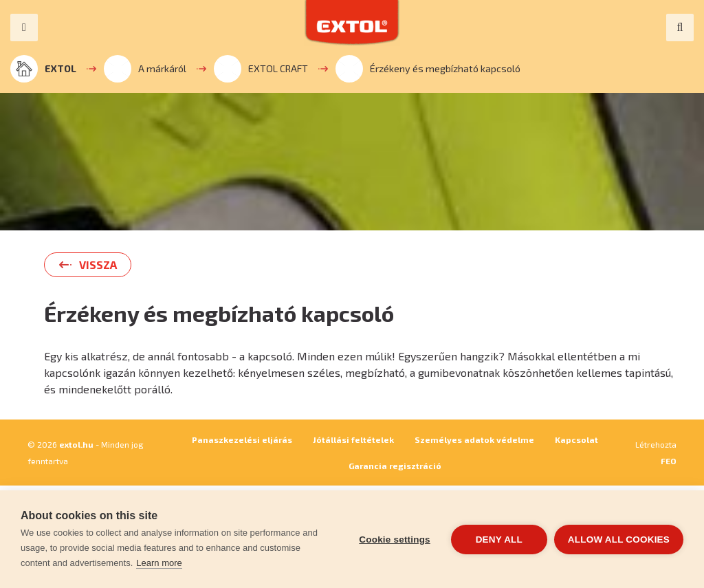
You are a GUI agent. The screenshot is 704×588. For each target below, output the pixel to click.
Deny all (499, 540)
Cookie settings (395, 540)
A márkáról (145, 69)
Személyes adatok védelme (474, 439)
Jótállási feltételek (353, 439)
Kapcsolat (576, 439)
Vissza (98, 264)
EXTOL (43, 69)
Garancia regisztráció (395, 466)
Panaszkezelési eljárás (242, 439)
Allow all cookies (619, 540)
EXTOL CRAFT (261, 69)
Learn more (159, 563)
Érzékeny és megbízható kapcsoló (428, 69)
